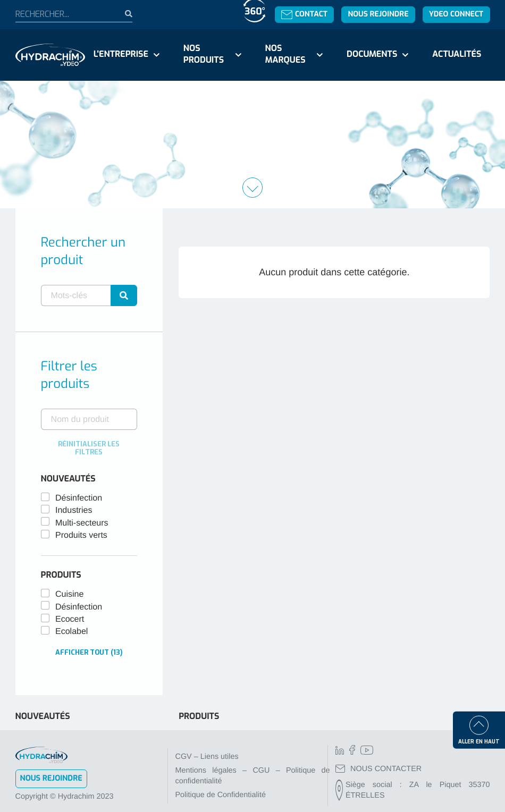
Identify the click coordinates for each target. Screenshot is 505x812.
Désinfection (79, 498)
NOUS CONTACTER (379, 769)
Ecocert (70, 619)
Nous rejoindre (378, 14)
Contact (304, 14)
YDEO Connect (456, 14)
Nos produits (204, 54)
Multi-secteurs (82, 523)
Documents (372, 54)
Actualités (457, 54)
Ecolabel (71, 632)
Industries (74, 510)
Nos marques (285, 54)
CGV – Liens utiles (207, 757)
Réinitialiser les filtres (89, 448)
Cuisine (69, 594)
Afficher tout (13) (89, 652)
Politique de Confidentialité (221, 795)
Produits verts (81, 535)
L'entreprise (121, 54)
